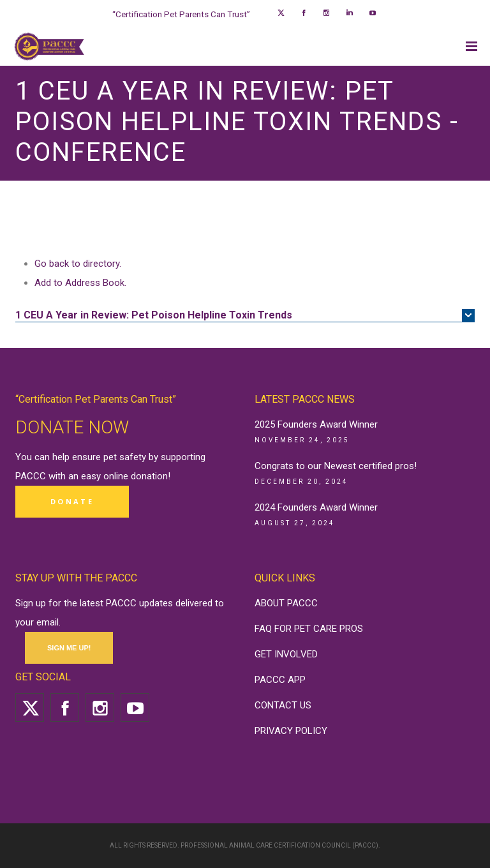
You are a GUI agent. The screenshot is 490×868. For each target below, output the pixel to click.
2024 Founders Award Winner (316, 507)
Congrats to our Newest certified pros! (336, 466)
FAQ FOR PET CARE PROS (309, 629)
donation (149, 476)
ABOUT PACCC (286, 603)
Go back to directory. (78, 264)
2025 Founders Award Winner (316, 424)
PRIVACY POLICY (291, 731)
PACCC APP (280, 680)
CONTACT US (283, 705)
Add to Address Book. (80, 283)
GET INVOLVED (286, 654)
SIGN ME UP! (69, 648)
